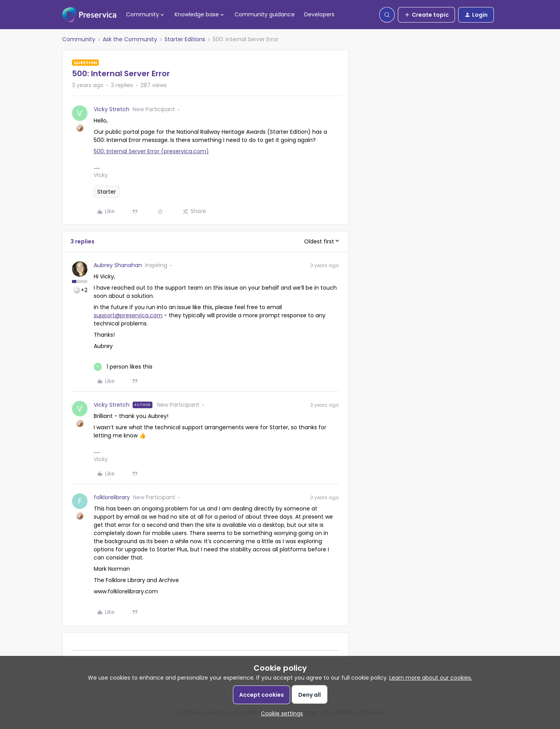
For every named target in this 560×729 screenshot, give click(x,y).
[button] (426, 15)
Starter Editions (185, 39)
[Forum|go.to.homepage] (89, 15)
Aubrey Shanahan (118, 265)
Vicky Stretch (112, 109)
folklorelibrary (112, 497)
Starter (107, 192)
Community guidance (265, 14)
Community (79, 39)
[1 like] (123, 367)
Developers (319, 14)
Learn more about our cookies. (431, 678)
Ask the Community (130, 39)
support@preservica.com (128, 315)
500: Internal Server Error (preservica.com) (151, 151)
